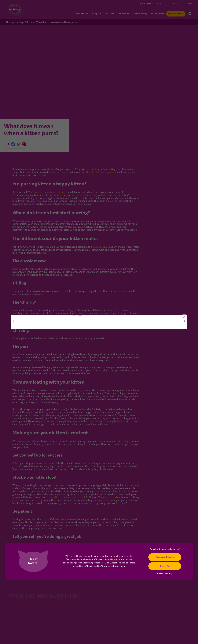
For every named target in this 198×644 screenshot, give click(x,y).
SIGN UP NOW (30, 331)
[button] (184, 321)
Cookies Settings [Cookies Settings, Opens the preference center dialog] (165, 573)
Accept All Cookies (166, 557)
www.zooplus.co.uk (80, 361)
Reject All (165, 566)
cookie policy (113, 559)
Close (183, 277)
